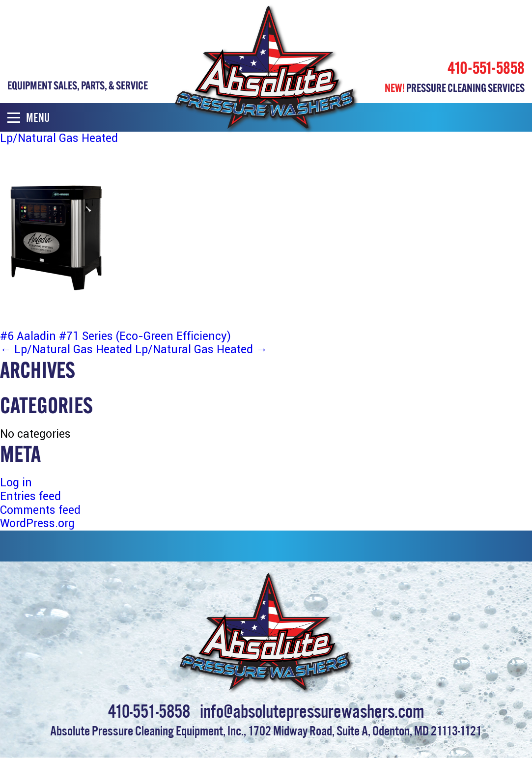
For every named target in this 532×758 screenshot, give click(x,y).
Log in (16, 483)
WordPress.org (37, 523)
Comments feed (40, 510)
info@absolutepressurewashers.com (312, 709)
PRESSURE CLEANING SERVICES (455, 88)
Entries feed (30, 496)
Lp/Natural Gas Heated (66, 350)
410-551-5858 (486, 68)
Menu (28, 118)
